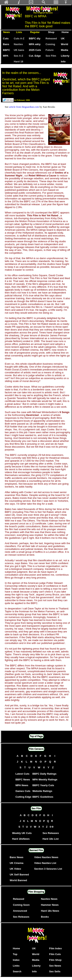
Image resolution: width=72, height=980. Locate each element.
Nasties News (49, 899)
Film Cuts (55, 954)
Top (15, 954)
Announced (20, 911)
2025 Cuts (35, 50)
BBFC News (23, 780)
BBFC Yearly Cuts (43, 785)
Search (17, 971)
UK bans (19, 50)
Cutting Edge (23, 797)
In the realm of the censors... (22, 73)
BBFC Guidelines (43, 797)
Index (16, 960)
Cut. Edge (35, 56)
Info (63, 62)
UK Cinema (17, 863)
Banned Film (36, 850)
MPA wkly (35, 44)
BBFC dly (35, 38)
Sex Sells (55, 971)
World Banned (18, 880)
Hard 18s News (50, 911)
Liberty (65, 56)
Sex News (55, 966)
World (65, 44)
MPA (6, 56)
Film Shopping (36, 892)
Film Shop (55, 960)
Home (65, 32)
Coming (50, 44)
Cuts (6, 38)
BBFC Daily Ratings (44, 774)
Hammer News (50, 905)
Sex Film (51, 56)
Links (16, 966)
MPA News (22, 785)
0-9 (52, 827)
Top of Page (36, 736)
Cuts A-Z (19, 38)
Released (51, 38)
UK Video (15, 869)
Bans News (17, 857)
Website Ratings (42, 791)
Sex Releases (51, 833)
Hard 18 (19, 62)
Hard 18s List (50, 839)
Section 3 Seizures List (48, 869)
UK (63, 38)
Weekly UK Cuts (22, 833)
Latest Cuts (22, 774)
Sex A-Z (19, 56)
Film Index (55, 948)
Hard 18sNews (21, 839)
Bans (6, 44)
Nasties (18, 44)
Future (49, 50)
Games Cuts (23, 791)
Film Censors (36, 749)
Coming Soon (21, 905)
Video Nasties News (46, 857)
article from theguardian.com (24, 107)
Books (45, 917)
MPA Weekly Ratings (45, 780)
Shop (51, 32)
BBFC (6, 50)
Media (65, 50)
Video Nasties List (45, 863)
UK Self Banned (19, 875)
